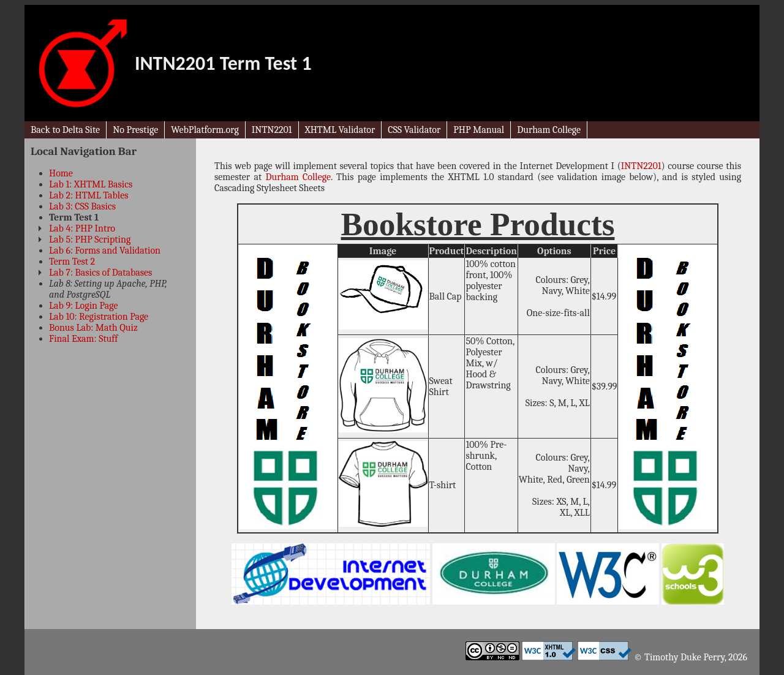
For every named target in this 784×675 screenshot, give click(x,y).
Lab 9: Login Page (83, 306)
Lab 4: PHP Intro (82, 228)
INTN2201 (272, 130)
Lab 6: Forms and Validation (105, 251)
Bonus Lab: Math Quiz (93, 328)
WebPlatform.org (205, 130)
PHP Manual (479, 130)
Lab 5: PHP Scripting (90, 239)
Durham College (549, 130)
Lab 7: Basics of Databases (100, 273)
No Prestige (135, 130)
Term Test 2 (72, 262)
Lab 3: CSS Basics (82, 206)
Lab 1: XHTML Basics (91, 184)
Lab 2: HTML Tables (89, 195)
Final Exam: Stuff (83, 339)
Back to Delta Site (65, 130)
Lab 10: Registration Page (99, 317)
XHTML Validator (340, 130)
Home (61, 173)
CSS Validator (414, 130)
